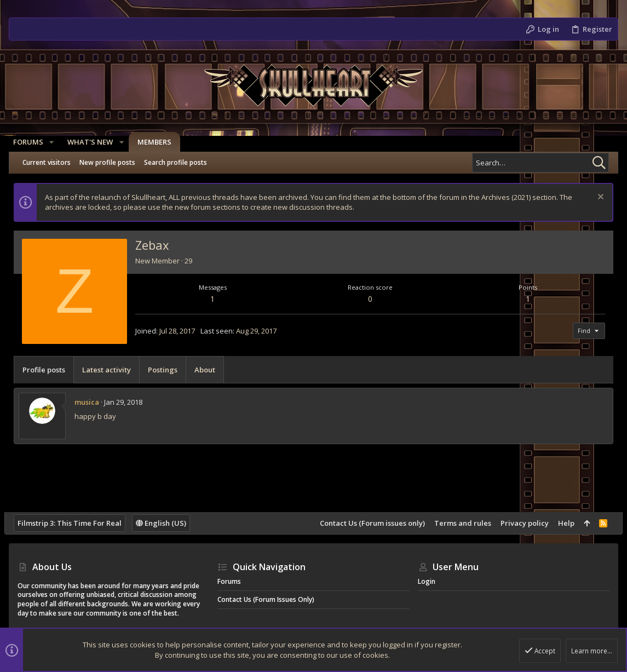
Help (562, 523)
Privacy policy (520, 523)
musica (91, 402)
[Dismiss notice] (595, 198)
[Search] (540, 163)
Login (427, 581)
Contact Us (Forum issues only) (368, 523)
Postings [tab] (167, 370)
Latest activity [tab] (111, 370)
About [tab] (209, 370)
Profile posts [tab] (48, 370)
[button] (56, 142)
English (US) (165, 523)
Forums (229, 581)
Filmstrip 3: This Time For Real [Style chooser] (74, 523)
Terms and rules (458, 523)
